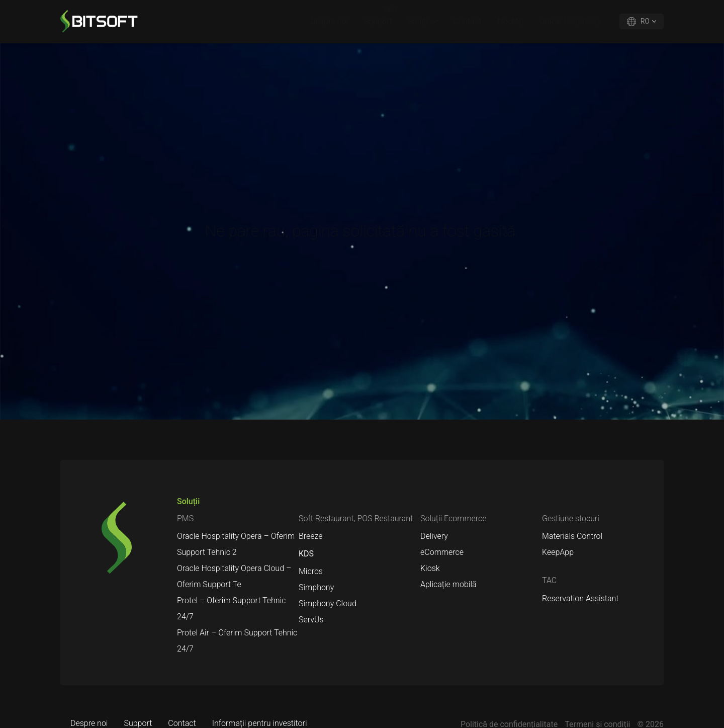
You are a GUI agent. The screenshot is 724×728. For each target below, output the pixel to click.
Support (378, 21)
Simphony (316, 587)
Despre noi (329, 21)
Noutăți (510, 21)
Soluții (419, 21)
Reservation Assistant (580, 598)
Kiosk (430, 568)
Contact (467, 21)
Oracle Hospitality (570, 21)
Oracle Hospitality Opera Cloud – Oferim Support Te (234, 576)
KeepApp (558, 552)
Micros (311, 571)
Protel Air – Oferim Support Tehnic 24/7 (237, 641)
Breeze (311, 536)
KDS (306, 554)
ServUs (311, 620)
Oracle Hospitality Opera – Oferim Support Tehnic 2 (236, 544)
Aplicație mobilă (448, 584)
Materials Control (572, 536)
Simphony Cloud (328, 603)
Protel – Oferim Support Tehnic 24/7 (231, 609)
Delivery (434, 536)
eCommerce (442, 552)
